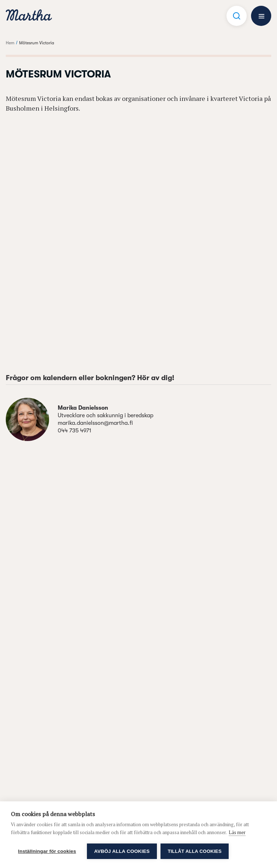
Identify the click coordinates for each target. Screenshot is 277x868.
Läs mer (237, 832)
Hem (10, 43)
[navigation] (29, 16)
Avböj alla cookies (122, 851)
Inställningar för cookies (47, 851)
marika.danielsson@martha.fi (95, 423)
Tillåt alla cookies (195, 851)
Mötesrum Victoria (37, 43)
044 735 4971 (74, 431)
